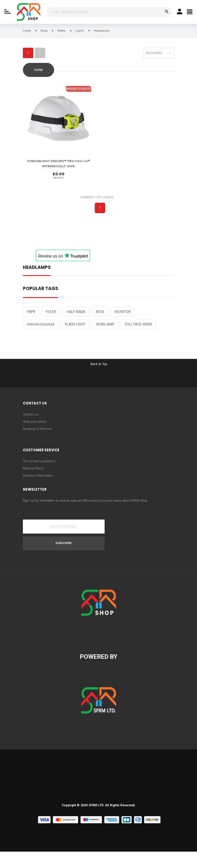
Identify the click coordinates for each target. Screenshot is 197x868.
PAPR (31, 312)
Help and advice (35, 422)
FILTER (51, 312)
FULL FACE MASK (138, 324)
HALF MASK (76, 312)
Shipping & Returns (37, 429)
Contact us (31, 414)
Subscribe (63, 543)
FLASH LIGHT (75, 324)
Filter (38, 70)
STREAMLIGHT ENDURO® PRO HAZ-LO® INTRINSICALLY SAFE (59, 163)
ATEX (100, 312)
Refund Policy (33, 468)
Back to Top (99, 364)
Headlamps (37, 268)
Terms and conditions (39, 461)
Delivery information (38, 476)
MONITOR (123, 312)
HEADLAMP (105, 324)
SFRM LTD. (96, 805)
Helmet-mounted (41, 324)
